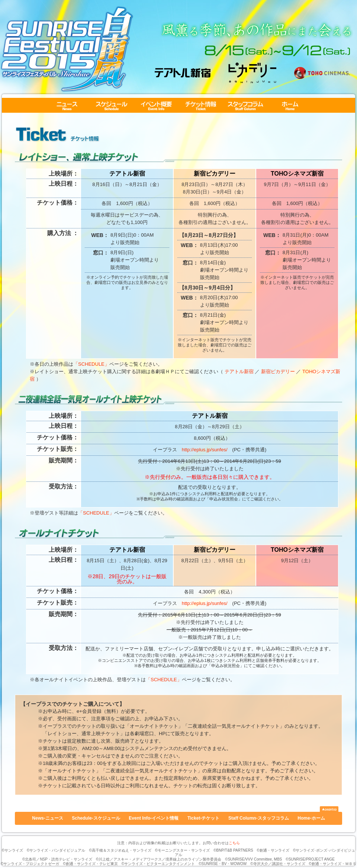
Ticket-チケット (201, 105)
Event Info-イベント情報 (156, 105)
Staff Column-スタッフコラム (245, 105)
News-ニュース (67, 105)
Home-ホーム (290, 105)
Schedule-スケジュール (112, 105)
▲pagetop (329, 809)
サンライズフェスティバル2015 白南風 (67, 49)
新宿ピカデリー (278, 371)
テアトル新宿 (239, 371)
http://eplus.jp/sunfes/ (205, 450)
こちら (234, 843)
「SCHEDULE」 (91, 364)
